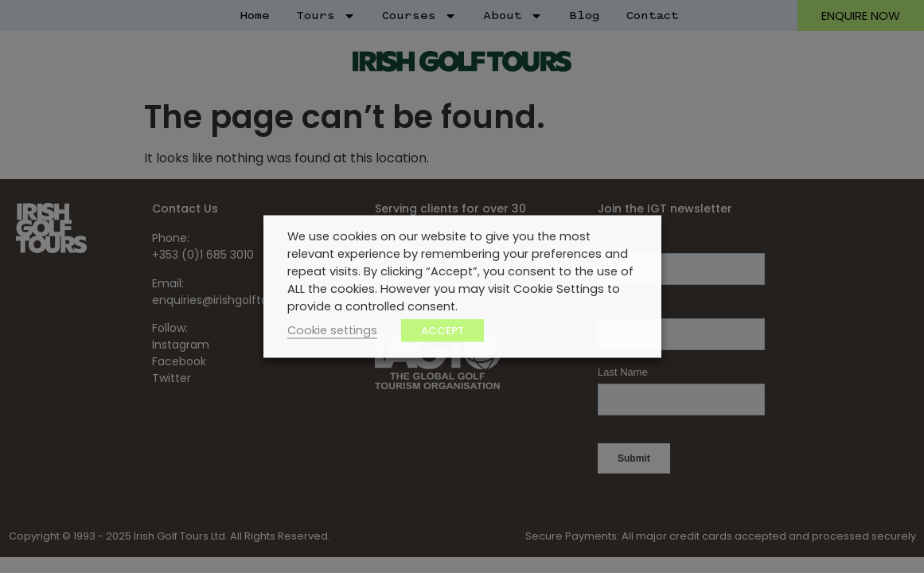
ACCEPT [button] (443, 331)
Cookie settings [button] (332, 330)
